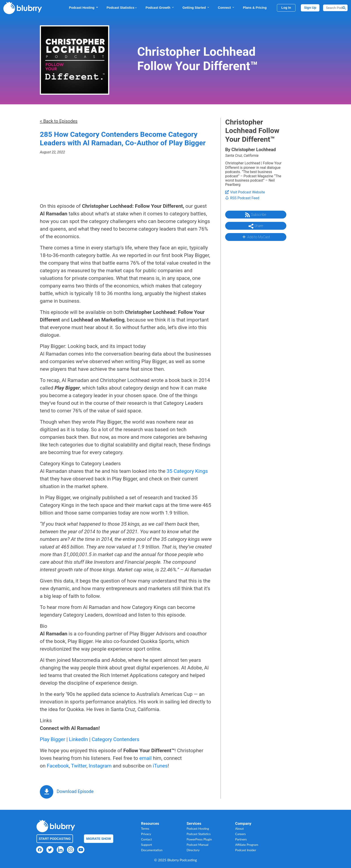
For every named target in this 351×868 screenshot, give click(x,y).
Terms (145, 828)
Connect (226, 8)
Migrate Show (99, 839)
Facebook (58, 766)
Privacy (146, 834)
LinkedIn (78, 739)
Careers (241, 834)
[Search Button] (344, 8)
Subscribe (256, 215)
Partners (241, 839)
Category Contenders (116, 739)
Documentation (152, 850)
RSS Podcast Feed (242, 198)
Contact (147, 839)
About (240, 828)
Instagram (100, 766)
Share (256, 226)
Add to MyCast (256, 237)
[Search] (335, 8)
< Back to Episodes (59, 121)
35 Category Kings (187, 471)
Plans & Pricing (255, 8)
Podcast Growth (160, 8)
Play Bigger (52, 739)
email (145, 758)
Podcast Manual (197, 845)
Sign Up (310, 8)
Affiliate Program (247, 845)
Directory (193, 850)
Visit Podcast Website (245, 192)
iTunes (160, 766)
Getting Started (196, 8)
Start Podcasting (55, 839)
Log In (286, 8)
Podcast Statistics (122, 8)
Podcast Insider (246, 850)
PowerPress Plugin (199, 839)
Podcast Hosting (84, 8)
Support (147, 845)
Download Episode (75, 791)
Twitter (79, 766)
